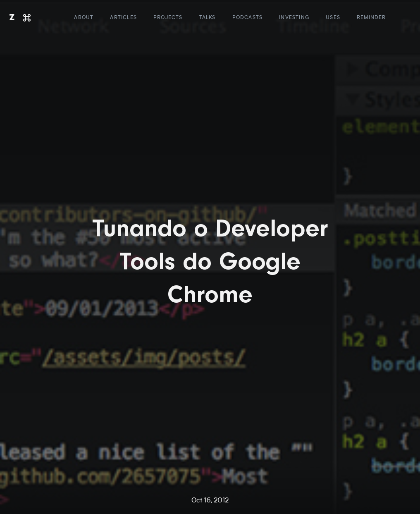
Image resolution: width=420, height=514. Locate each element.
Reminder (371, 18)
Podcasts (248, 18)
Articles (123, 18)
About (84, 18)
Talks (208, 18)
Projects (168, 18)
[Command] (27, 18)
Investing (294, 18)
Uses (333, 18)
